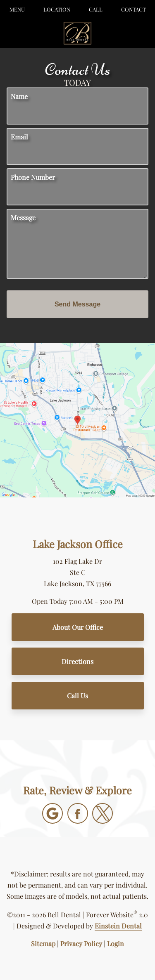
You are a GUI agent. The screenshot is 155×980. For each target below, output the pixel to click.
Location (57, 9)
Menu (17, 9)
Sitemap (43, 943)
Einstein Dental (118, 926)
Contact (134, 9)
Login (116, 943)
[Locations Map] (77, 419)
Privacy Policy (81, 943)
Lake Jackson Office (78, 544)
